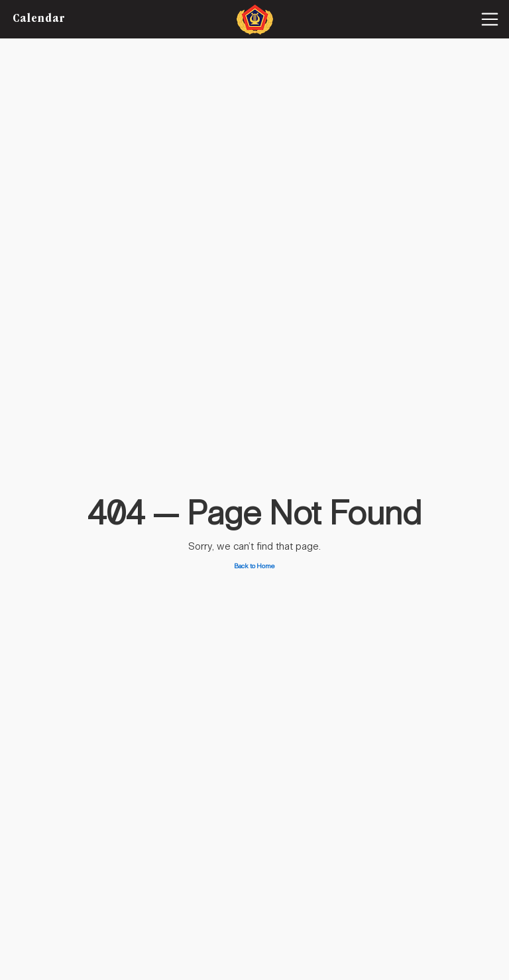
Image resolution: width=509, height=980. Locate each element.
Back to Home (254, 566)
